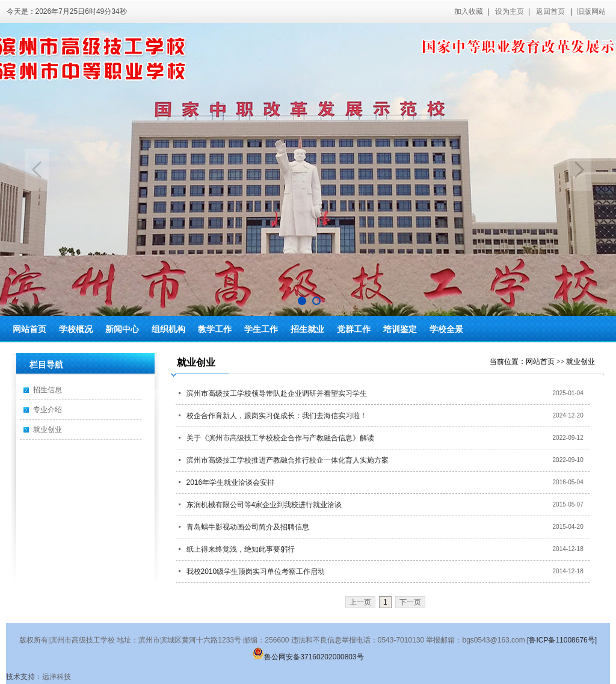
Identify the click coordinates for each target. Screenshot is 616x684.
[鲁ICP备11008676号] (562, 640)
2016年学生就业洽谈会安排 (231, 482)
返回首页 (550, 11)
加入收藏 (469, 11)
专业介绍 (48, 410)
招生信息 (48, 390)
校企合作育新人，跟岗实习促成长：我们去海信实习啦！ (277, 416)
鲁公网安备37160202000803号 (308, 657)
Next (579, 170)
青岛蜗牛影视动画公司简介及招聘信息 (248, 527)
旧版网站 (591, 11)
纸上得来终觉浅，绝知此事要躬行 (241, 549)
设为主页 (510, 11)
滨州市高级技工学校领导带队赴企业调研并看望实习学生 (277, 393)
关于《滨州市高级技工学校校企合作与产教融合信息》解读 (280, 438)
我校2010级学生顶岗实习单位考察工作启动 (256, 572)
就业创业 (48, 430)
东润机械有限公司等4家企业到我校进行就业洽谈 (264, 505)
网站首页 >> (546, 362)
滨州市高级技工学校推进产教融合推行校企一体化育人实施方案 (288, 460)
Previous (37, 170)
